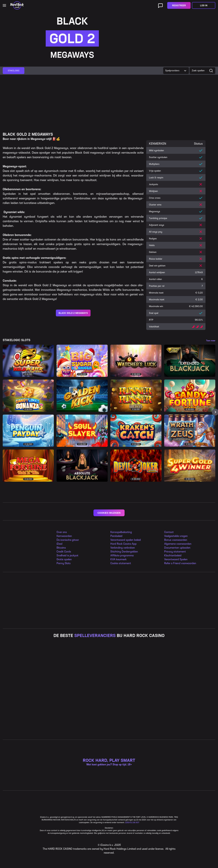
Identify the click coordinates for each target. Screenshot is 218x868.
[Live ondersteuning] (160, 5)
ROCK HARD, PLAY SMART (109, 725)
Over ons (62, 532)
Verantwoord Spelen (176, 559)
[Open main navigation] (4, 5)
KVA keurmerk (118, 559)
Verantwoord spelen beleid (126, 540)
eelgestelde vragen (177, 536)
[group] (14, 71)
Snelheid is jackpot (67, 555)
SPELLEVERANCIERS (95, 635)
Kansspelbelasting (121, 532)
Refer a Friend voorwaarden (180, 563)
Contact (169, 532)
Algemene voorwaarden (178, 544)
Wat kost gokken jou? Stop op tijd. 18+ (109, 729)
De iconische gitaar (68, 540)
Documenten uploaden (177, 548)
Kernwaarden (64, 536)
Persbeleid (116, 536)
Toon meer (211, 341)
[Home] (17, 5)
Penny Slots (64, 563)
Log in (204, 6)
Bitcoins (61, 548)
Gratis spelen (64, 559)
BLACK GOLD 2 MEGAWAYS (73, 313)
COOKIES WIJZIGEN (109, 513)
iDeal (59, 544)
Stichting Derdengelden (124, 552)
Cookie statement (121, 563)
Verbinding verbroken (123, 548)
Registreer (179, 6)
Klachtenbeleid (173, 555)
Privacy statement (175, 552)
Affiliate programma (122, 555)
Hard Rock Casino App (123, 544)
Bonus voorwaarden (176, 540)
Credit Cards (64, 552)
